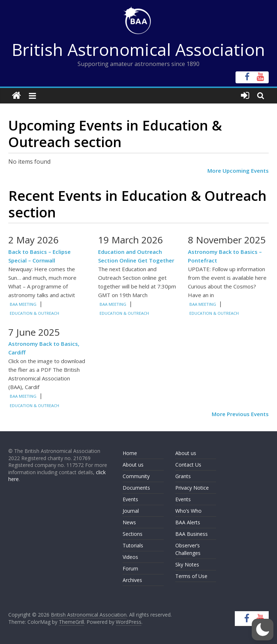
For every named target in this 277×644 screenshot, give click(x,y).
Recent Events (55, 195)
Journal (131, 511)
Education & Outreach (34, 313)
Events (130, 499)
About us (133, 465)
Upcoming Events (65, 125)
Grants (183, 476)
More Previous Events (240, 414)
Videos (130, 557)
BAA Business (192, 534)
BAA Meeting (23, 304)
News (129, 522)
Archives (132, 580)
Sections (133, 534)
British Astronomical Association (138, 49)
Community (136, 476)
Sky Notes (187, 564)
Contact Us (188, 465)
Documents (136, 488)
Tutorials (133, 545)
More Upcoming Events (238, 171)
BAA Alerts (188, 522)
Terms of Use (191, 576)
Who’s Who (188, 511)
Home (130, 453)
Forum (130, 568)
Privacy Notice (192, 488)
